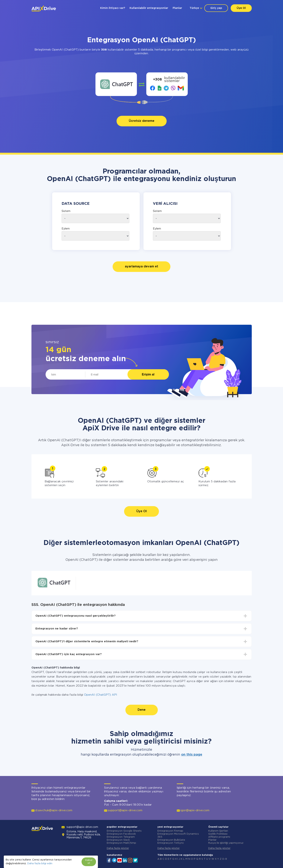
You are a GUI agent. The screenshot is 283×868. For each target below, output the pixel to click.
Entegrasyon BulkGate (171, 840)
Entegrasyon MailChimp (121, 843)
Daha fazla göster (118, 848)
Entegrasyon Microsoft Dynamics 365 (178, 835)
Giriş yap (216, 8)
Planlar (177, 8)
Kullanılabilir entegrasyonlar (149, 8)
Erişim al (148, 374)
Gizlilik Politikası (218, 834)
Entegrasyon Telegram (121, 837)
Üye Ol (241, 8)
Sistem (66, 211)
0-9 (225, 859)
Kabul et (89, 862)
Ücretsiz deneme (142, 121)
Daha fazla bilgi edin (40, 864)
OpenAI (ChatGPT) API (101, 695)
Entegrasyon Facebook (121, 834)
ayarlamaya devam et (141, 267)
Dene (142, 710)
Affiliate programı (219, 837)
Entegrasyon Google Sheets (124, 831)
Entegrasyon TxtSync (171, 843)
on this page (192, 755)
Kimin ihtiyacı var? (113, 8)
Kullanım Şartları (218, 831)
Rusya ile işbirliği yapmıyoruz (226, 843)
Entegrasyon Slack (118, 840)
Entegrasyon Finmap (170, 831)
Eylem (66, 229)
